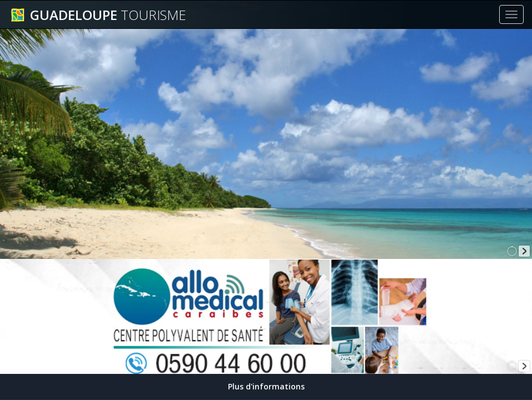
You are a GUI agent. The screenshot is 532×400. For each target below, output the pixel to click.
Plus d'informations (266, 386)
